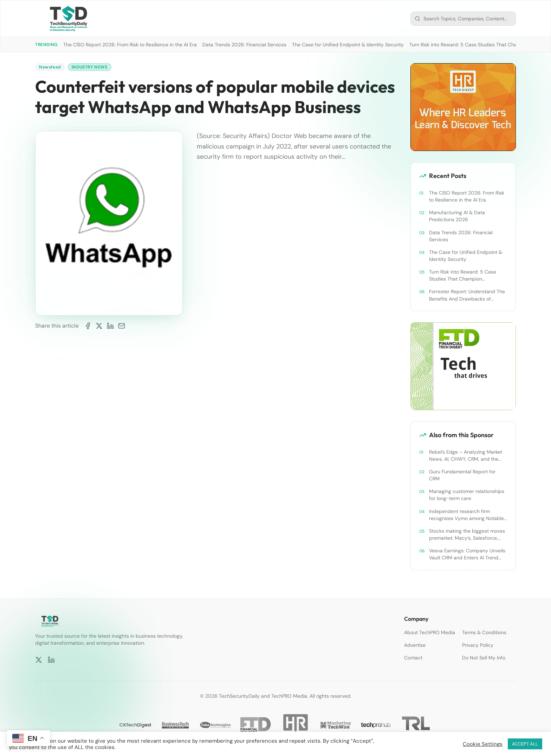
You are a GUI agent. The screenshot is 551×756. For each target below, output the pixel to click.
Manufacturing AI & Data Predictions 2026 (457, 216)
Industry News (90, 67)
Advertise (415, 645)
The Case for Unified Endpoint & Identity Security (348, 45)
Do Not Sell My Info (484, 658)
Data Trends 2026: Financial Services (244, 45)
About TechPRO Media (430, 632)
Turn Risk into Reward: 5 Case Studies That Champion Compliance (463, 275)
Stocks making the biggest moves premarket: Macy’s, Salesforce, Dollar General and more (467, 535)
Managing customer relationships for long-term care (467, 495)
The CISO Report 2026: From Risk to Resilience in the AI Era (130, 45)
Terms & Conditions (484, 632)
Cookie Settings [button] (483, 744)
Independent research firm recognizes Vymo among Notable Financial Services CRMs (466, 515)
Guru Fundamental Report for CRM (462, 475)
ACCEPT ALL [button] (525, 744)
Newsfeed (50, 67)
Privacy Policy (478, 645)
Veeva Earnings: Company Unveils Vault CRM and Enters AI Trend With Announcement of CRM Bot (467, 554)
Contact (413, 658)
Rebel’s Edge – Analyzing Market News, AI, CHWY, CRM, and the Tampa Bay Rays (466, 456)
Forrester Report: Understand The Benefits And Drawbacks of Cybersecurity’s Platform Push (467, 295)
